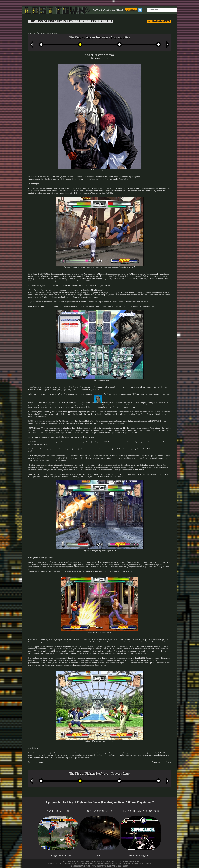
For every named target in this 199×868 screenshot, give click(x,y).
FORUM (106, 10)
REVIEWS (118, 10)
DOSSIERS (131, 10)
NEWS (96, 10)
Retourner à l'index (36, 762)
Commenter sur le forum (161, 762)
